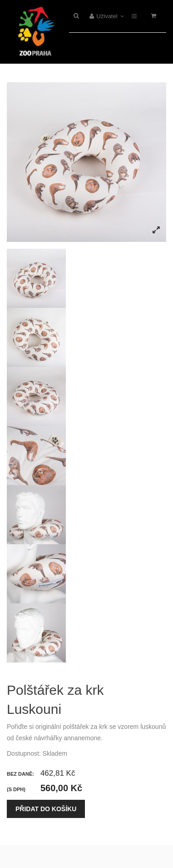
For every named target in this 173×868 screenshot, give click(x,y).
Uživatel (107, 16)
